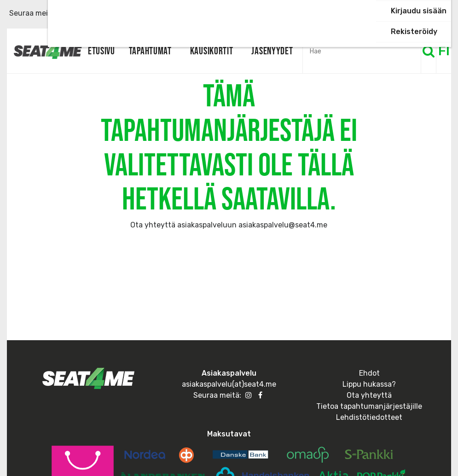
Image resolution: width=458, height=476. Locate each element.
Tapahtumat (150, 51)
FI (444, 51)
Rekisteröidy (414, 32)
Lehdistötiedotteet (369, 417)
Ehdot (369, 373)
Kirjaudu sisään (419, 11)
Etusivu (101, 51)
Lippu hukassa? (369, 384)
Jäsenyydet (272, 51)
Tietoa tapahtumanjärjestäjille (369, 406)
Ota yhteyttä (369, 395)
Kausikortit (212, 51)
